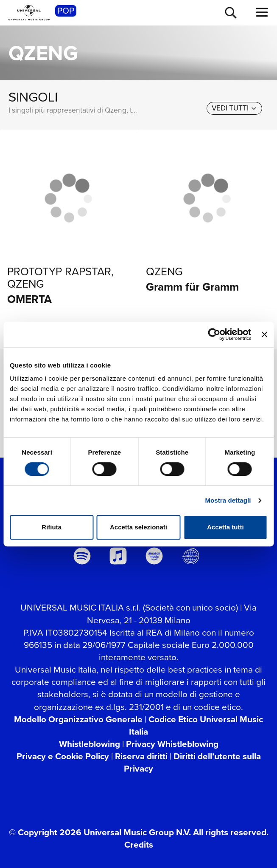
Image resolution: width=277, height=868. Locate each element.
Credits (139, 845)
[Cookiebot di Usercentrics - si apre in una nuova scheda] (214, 334)
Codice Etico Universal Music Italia (196, 725)
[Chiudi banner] (264, 334)
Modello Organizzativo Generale (78, 719)
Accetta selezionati (138, 527)
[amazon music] (154, 556)
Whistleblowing (90, 744)
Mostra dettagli (228, 500)
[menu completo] (262, 12)
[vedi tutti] (234, 109)
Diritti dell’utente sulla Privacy (192, 762)
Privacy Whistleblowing (172, 744)
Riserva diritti (141, 756)
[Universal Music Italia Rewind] (190, 556)
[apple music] (118, 556)
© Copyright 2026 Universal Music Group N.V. (100, 832)
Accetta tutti (225, 527)
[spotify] (82, 556)
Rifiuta (52, 527)
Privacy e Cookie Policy (63, 756)
